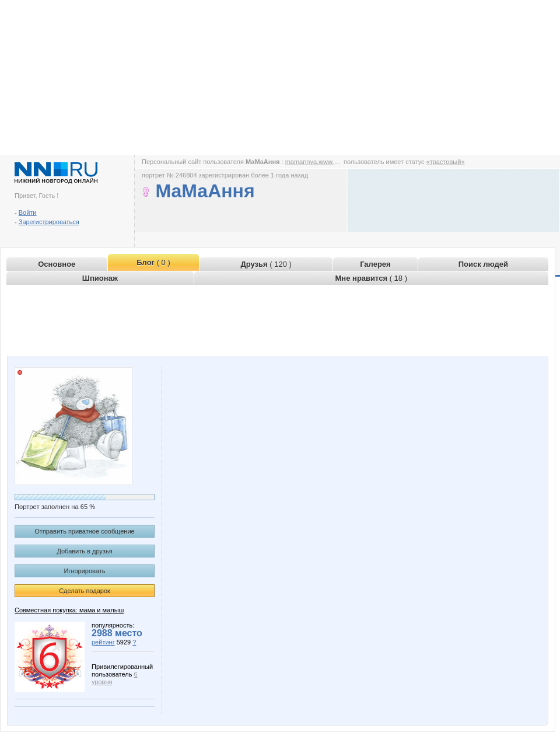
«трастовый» (446, 162)
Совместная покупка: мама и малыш (69, 610)
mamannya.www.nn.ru (317, 162)
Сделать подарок (85, 591)
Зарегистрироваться (49, 222)
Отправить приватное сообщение (84, 531)
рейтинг (103, 642)
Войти (28, 212)
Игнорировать (85, 571)
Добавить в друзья (84, 551)
